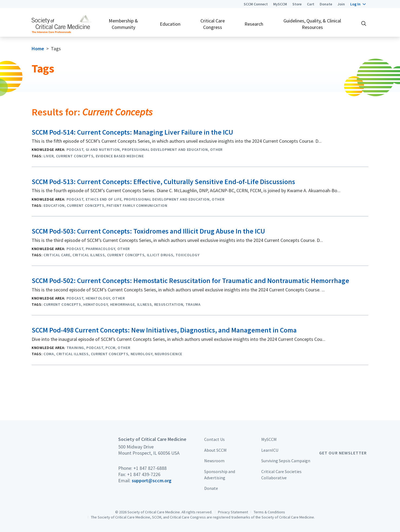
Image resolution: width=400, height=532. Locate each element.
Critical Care (57, 255)
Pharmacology (100, 249)
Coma (49, 354)
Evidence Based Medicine (120, 156)
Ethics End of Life (104, 199)
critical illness (89, 255)
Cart (311, 4)
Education (170, 24)
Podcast (75, 149)
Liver (49, 156)
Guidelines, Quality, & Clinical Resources (312, 24)
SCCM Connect (256, 4)
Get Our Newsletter (343, 453)
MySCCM (280, 4)
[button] (358, 4)
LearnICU (270, 450)
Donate (326, 4)
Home (38, 49)
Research (254, 24)
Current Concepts (75, 156)
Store (297, 4)
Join (341, 4)
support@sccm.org (152, 481)
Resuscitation (169, 304)
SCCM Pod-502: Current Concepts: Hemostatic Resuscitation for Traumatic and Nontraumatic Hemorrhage (190, 281)
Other (216, 149)
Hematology (98, 298)
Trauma (193, 304)
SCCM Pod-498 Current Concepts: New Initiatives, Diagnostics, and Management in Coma (164, 330)
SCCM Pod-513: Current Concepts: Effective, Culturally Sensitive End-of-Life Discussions (163, 182)
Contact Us (214, 439)
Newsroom (214, 461)
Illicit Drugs (160, 255)
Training (75, 348)
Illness (145, 304)
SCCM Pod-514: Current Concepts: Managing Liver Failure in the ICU (132, 132)
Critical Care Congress (213, 24)
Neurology (142, 354)
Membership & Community (123, 24)
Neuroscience (168, 354)
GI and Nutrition (103, 149)
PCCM (110, 348)
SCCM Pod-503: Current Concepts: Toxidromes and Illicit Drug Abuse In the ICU (148, 231)
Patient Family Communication (137, 205)
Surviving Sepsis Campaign (286, 461)
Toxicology (188, 255)
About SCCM (215, 450)
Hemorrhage (123, 304)
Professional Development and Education (165, 149)
